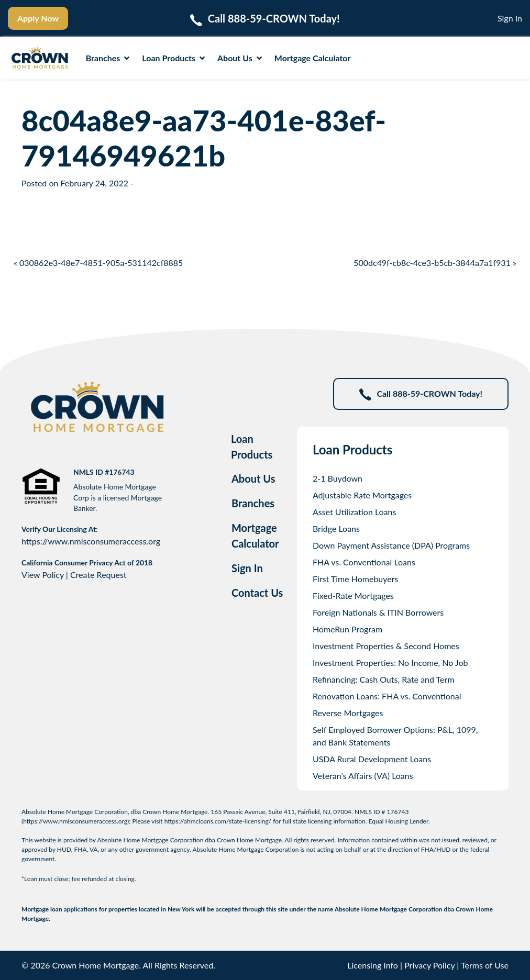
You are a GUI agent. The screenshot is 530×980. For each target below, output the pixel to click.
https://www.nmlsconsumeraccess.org (91, 541)
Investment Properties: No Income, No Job (390, 662)
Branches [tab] (253, 503)
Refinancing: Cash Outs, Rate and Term (384, 679)
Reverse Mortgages (348, 713)
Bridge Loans (336, 528)
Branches (108, 58)
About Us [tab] (253, 478)
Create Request (98, 575)
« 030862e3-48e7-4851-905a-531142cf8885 (98, 263)
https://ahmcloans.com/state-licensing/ (218, 821)
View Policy (43, 575)
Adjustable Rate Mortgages (362, 495)
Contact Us (257, 593)
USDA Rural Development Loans (372, 759)
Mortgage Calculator (313, 58)
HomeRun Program (347, 629)
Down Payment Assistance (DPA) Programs (391, 545)
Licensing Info (373, 965)
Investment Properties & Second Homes (386, 646)
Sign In (510, 18)
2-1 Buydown (338, 478)
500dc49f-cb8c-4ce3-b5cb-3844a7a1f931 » (435, 263)
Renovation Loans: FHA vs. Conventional (387, 696)
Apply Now (38, 18)
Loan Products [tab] (252, 447)
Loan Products (173, 58)
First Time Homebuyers (356, 579)
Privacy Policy (429, 965)
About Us (240, 58)
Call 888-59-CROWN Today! (421, 394)
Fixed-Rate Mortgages (353, 595)
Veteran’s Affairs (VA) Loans (363, 776)
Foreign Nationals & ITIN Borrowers (378, 612)
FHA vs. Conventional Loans (364, 562)
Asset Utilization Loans (355, 512)
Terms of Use (485, 965)
